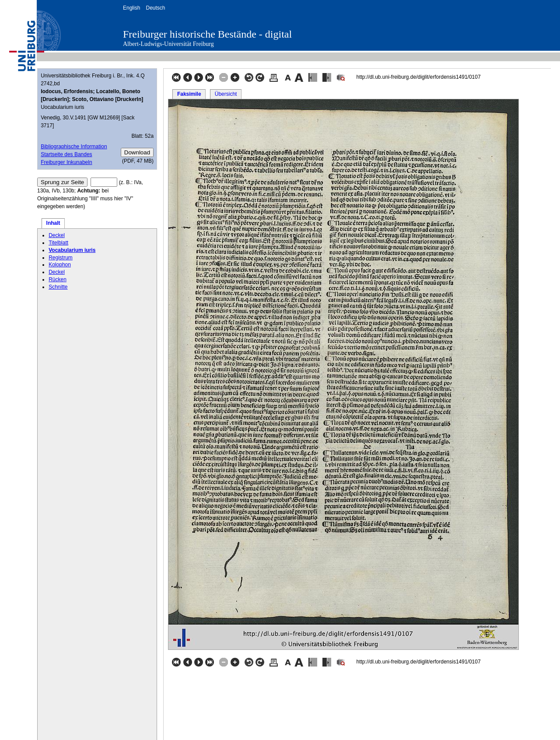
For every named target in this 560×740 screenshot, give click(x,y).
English (131, 8)
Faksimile (189, 94)
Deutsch (155, 8)
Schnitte (58, 287)
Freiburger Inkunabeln (66, 162)
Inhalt (53, 223)
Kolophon (60, 265)
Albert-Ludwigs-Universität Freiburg (168, 44)
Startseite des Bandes (66, 154)
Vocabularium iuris (72, 250)
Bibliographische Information (74, 147)
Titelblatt (58, 243)
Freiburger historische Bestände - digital (207, 34)
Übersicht (226, 94)
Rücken (58, 279)
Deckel (57, 235)
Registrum (61, 258)
